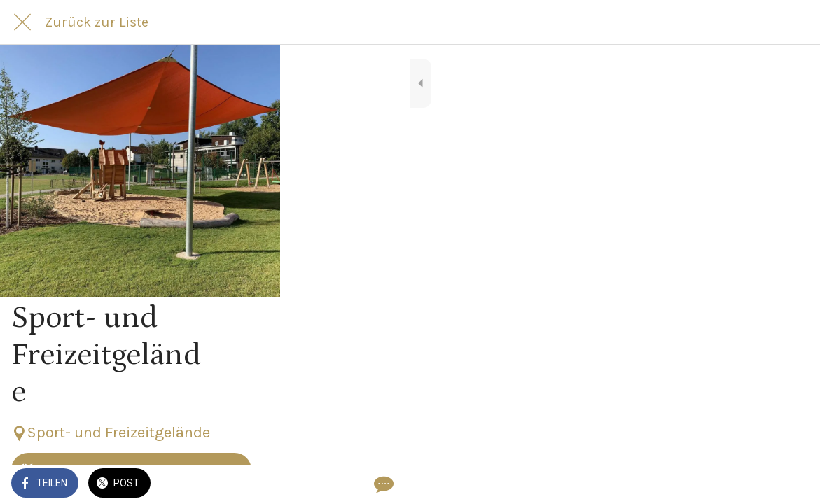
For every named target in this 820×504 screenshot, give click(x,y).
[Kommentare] (792, 484)
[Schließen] (22, 22)
